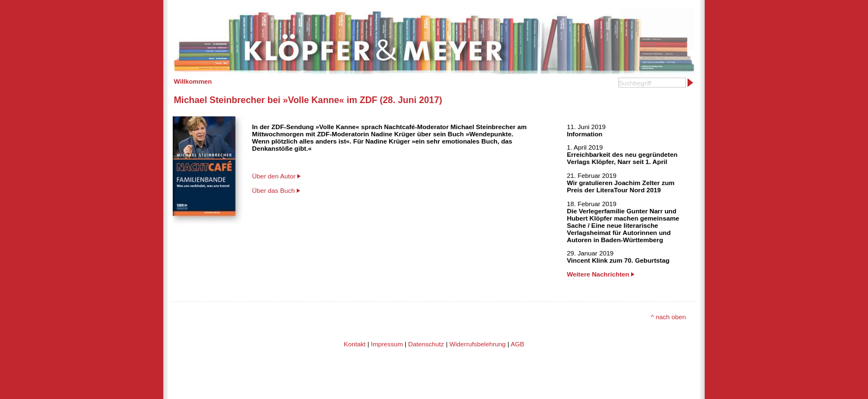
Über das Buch (273, 190)
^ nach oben (668, 317)
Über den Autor (274, 176)
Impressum (387, 344)
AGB (517, 344)
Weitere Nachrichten (601, 274)
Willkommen (193, 81)
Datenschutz (426, 344)
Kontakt (355, 344)
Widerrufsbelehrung (478, 344)
